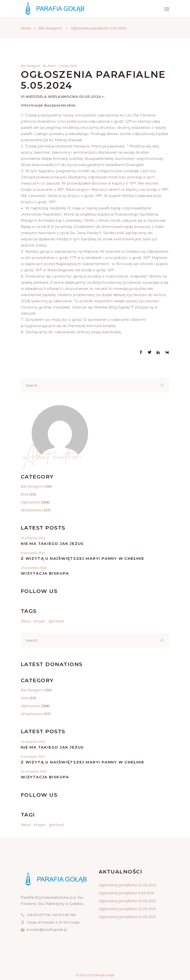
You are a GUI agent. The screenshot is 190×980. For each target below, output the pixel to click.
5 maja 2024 (68, 66)
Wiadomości (32, 510)
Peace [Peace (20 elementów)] (26, 621)
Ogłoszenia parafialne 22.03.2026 (127, 909)
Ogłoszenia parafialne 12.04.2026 (127, 885)
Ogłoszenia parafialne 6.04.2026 (126, 893)
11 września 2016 (34, 568)
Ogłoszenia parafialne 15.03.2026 (127, 917)
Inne (25, 494)
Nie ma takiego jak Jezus (52, 544)
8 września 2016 (33, 553)
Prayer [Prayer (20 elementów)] (39, 621)
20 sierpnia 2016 (33, 538)
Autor (52, 66)
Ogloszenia (30, 502)
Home (26, 28)
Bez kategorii (50, 28)
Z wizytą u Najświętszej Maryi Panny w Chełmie (83, 558)
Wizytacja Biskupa (45, 573)
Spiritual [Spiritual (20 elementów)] (56, 621)
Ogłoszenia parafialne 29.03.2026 (127, 901)
